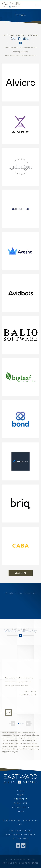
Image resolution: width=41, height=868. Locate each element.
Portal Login (21, 807)
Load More (21, 573)
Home (21, 791)
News (21, 811)
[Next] (29, 724)
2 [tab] (21, 724)
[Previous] (12, 724)
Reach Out (21, 803)
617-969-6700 (21, 839)
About (21, 795)
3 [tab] (23, 724)
